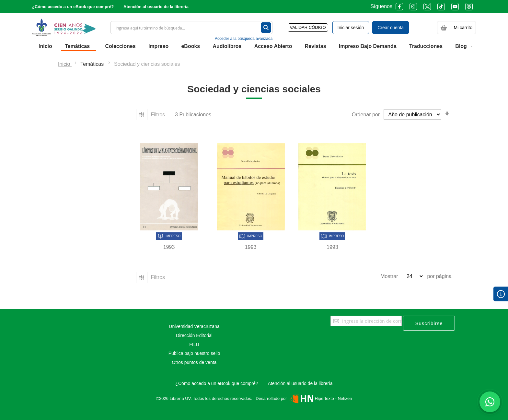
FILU (194, 344)
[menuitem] (45, 46)
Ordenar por (366, 115)
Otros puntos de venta (194, 362)
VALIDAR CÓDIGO (308, 27)
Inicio (65, 64)
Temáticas (93, 64)
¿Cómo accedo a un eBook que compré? (73, 7)
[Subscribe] (429, 323)
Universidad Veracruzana (194, 326)
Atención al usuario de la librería (156, 7)
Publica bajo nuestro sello (194, 353)
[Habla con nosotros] (490, 402)
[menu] (254, 47)
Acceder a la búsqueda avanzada (244, 39)
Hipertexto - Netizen (320, 398)
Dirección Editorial (194, 335)
